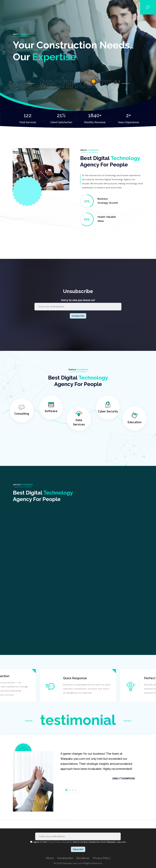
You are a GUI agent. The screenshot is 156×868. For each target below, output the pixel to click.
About (50, 858)
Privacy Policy (54, 842)
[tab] (66, 790)
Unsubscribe (65, 858)
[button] (33, 781)
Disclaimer (67, 842)
